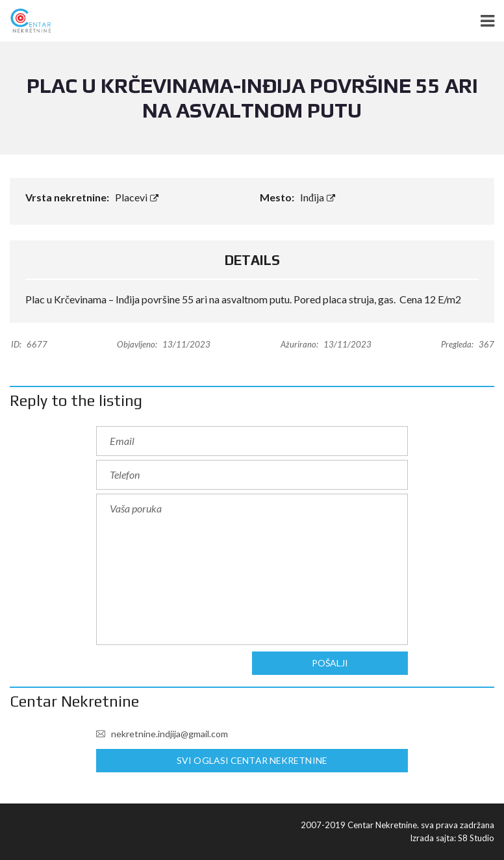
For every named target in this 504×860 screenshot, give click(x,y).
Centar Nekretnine (74, 701)
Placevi (137, 197)
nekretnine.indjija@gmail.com (162, 734)
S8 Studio (476, 838)
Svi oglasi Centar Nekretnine (252, 761)
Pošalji (330, 663)
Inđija (318, 197)
